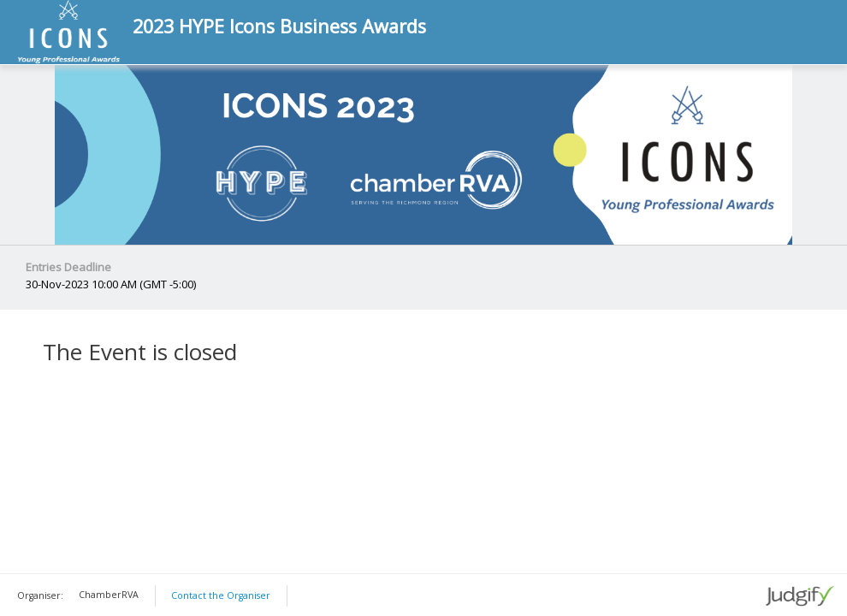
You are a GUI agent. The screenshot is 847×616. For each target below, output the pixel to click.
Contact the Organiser (221, 595)
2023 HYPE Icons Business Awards (279, 27)
